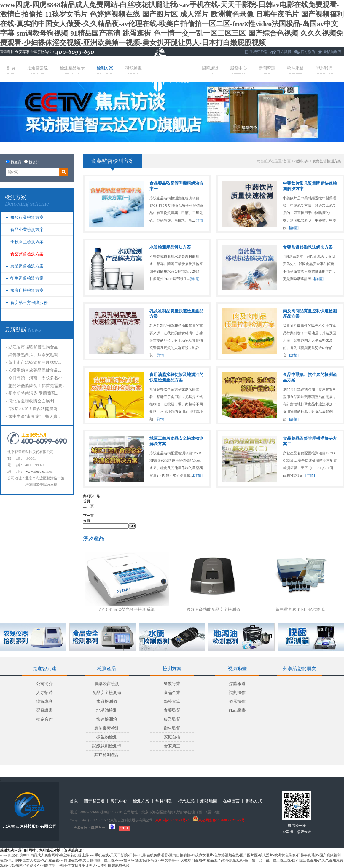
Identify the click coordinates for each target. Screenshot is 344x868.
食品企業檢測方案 (27, 230)
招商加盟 (210, 70)
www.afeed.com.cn (39, 472)
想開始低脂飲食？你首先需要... (37, 386)
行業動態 (186, 801)
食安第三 (172, 746)
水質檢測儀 (107, 701)
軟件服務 (295, 70)
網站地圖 (209, 801)
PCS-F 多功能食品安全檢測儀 (214, 610)
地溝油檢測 (107, 710)
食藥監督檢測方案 (27, 254)
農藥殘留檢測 (107, 684)
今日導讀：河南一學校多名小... (37, 378)
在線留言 (231, 801)
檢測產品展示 (72, 70)
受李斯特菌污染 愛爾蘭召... (33, 393)
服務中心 (238, 70)
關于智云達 (94, 801)
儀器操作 (237, 701)
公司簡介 (44, 684)
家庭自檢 (172, 737)
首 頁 (11, 70)
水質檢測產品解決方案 (170, 247)
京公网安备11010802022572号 (219, 820)
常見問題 (164, 801)
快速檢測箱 (107, 719)
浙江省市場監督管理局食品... (35, 347)
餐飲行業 (172, 684)
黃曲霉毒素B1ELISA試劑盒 (300, 610)
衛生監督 (172, 728)
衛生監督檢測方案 (27, 278)
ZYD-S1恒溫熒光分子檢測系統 (127, 610)
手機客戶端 (259, 52)
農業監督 (172, 719)
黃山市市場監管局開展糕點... (35, 363)
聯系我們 (324, 70)
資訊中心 (119, 801)
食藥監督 (172, 710)
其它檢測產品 (107, 755)
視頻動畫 (133, 70)
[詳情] (200, 220)
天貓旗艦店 (332, 52)
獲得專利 (44, 701)
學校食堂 (172, 701)
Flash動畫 (237, 710)
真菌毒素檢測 (107, 728)
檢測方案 (105, 70)
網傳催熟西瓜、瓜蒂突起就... (35, 355)
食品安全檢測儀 (107, 693)
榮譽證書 (44, 710)
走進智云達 (38, 70)
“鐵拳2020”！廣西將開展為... (35, 409)
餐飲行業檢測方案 (27, 218)
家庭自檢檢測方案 (27, 290)
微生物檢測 (107, 737)
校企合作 (44, 719)
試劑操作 (237, 693)
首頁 (287, 161)
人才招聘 (44, 693)
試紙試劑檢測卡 (107, 746)
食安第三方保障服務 (29, 303)
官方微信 (308, 52)
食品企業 (172, 693)
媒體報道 (237, 684)
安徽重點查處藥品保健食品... (35, 370)
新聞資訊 (267, 70)
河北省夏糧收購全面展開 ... (33, 401)
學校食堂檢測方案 (27, 242)
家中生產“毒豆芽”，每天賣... (35, 417)
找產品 (16, 162)
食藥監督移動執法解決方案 (308, 247)
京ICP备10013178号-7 (172, 820)
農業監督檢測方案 (27, 266)
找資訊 (34, 162)
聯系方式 (254, 801)
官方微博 (284, 52)
